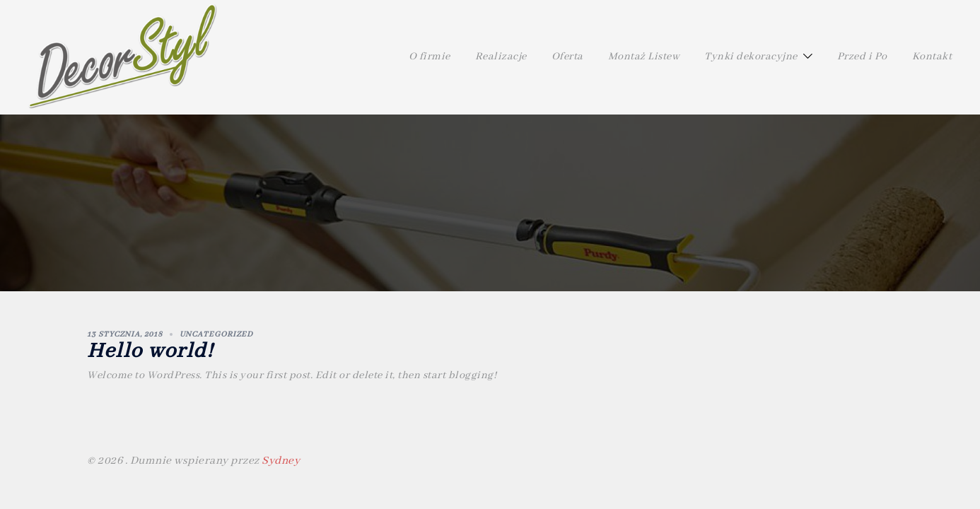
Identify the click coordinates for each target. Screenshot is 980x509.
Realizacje (501, 57)
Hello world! (150, 351)
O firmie (430, 57)
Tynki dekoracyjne (751, 57)
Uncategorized (216, 334)
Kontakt (932, 57)
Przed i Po (862, 57)
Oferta (567, 57)
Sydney (281, 461)
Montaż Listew (644, 57)
